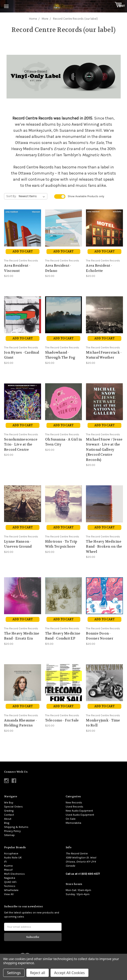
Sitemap (9, 835)
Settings (14, 973)
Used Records (74, 807)
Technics (10, 886)
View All (9, 894)
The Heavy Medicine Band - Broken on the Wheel (104, 547)
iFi (5, 862)
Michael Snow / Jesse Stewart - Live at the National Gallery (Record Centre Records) (104, 450)
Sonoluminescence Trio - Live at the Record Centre (21, 444)
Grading (9, 811)
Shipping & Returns (16, 827)
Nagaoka (10, 878)
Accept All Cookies (69, 973)
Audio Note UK (13, 858)
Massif (8, 870)
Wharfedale (11, 890)
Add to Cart (23, 251)
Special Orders (13, 807)
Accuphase (11, 853)
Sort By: (11, 196)
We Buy (9, 803)
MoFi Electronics (14, 874)
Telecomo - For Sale (62, 720)
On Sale (71, 819)
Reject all (38, 973)
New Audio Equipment (79, 811)
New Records (74, 803)
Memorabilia (73, 823)
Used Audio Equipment (80, 815)
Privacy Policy (12, 831)
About (8, 819)
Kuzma (8, 866)
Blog (7, 823)
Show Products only (86, 196)
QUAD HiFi (10, 882)
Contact (9, 815)
